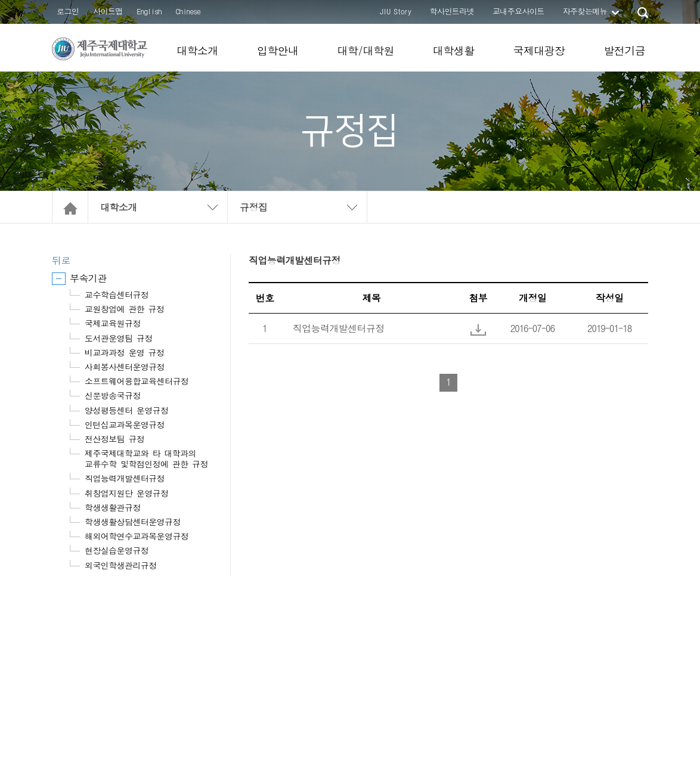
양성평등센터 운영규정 (126, 410)
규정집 (253, 207)
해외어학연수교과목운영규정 (137, 536)
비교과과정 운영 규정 (124, 352)
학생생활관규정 (113, 507)
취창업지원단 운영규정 (126, 493)
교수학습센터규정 (117, 294)
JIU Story (396, 11)
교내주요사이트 (518, 11)
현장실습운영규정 (117, 550)
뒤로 (61, 260)
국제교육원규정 (113, 323)
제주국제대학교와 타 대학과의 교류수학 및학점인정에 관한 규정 (146, 458)
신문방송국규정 (113, 395)
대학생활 (454, 50)
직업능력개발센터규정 (125, 478)
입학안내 (278, 50)
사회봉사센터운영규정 (125, 367)
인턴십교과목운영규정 (125, 424)
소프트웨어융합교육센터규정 (137, 381)
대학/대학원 (365, 50)
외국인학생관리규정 (121, 565)
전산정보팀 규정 (114, 439)
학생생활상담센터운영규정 (133, 522)
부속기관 (88, 278)
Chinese (188, 11)
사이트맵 (108, 11)
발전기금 (624, 50)
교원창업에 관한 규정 (124, 309)
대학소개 (197, 50)
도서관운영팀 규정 (119, 338)
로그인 (68, 11)
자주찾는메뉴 (585, 11)
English (149, 11)
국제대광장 (539, 50)
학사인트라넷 (452, 11)
